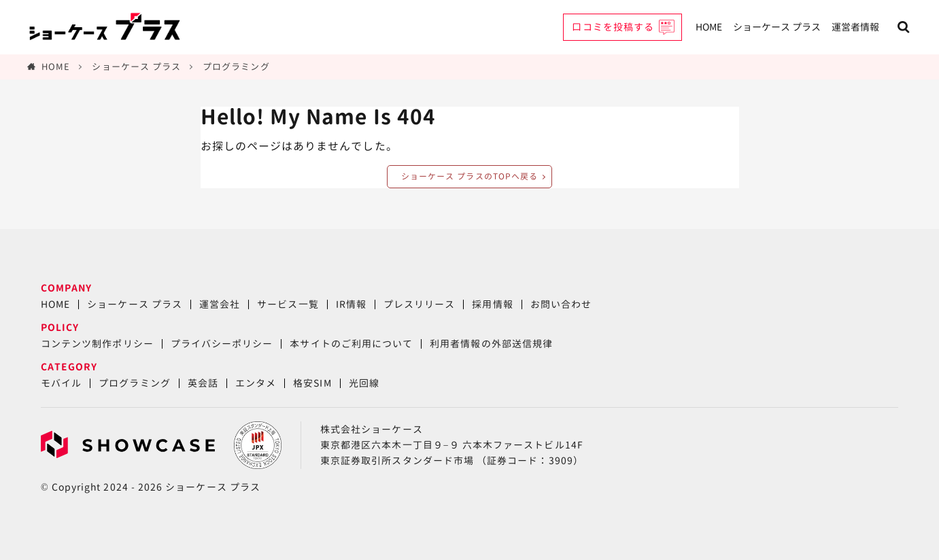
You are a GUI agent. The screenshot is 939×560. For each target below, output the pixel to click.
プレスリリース (419, 304)
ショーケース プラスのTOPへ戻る (469, 176)
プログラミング (236, 67)
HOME (709, 27)
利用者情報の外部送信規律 (491, 344)
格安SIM (312, 383)
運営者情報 (855, 27)
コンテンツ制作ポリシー (97, 344)
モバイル (61, 383)
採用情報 (492, 304)
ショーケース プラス (777, 27)
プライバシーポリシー (222, 344)
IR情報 (351, 304)
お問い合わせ (561, 304)
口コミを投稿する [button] (613, 27)
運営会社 (220, 304)
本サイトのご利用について (351, 344)
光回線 (364, 383)
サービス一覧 (288, 304)
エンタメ (256, 383)
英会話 (203, 383)
